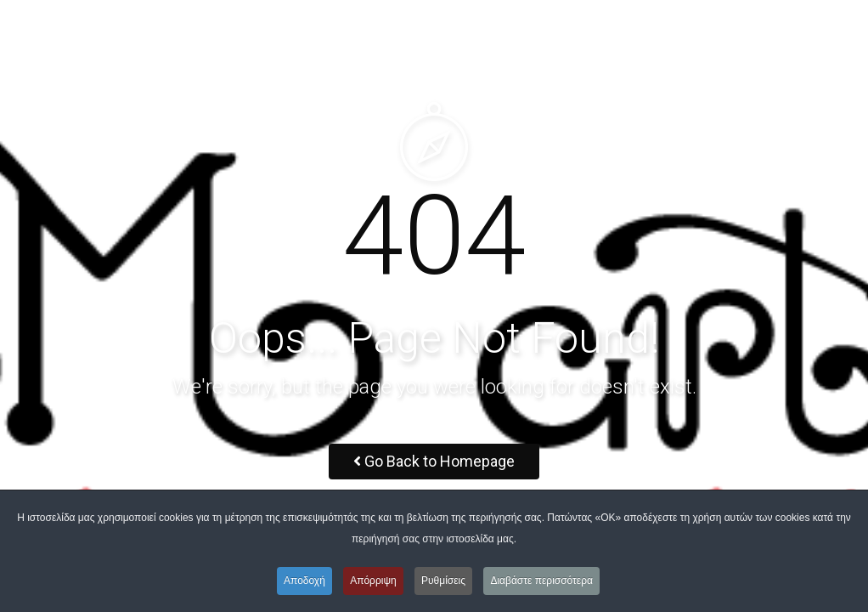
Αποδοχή (304, 581)
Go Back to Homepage (434, 461)
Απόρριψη (373, 581)
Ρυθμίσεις (443, 581)
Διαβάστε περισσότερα (541, 581)
